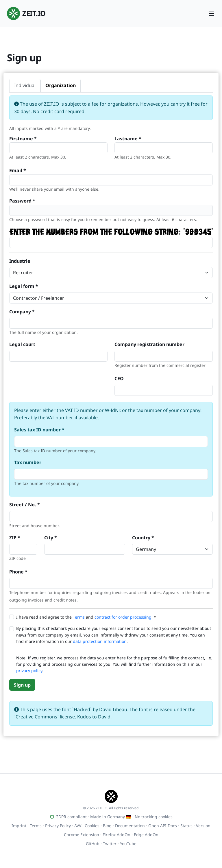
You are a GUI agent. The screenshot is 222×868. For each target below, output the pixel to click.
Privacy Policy (58, 826)
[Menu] (212, 14)
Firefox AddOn (116, 835)
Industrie (20, 261)
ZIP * (15, 538)
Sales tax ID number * (39, 430)
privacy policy (29, 671)
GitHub (93, 844)
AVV (78, 826)
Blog (107, 826)
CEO (119, 378)
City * (51, 538)
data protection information (100, 641)
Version (203, 826)
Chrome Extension (82, 835)
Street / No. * (25, 505)
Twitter (110, 844)
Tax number (28, 462)
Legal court (22, 344)
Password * (22, 201)
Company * (22, 312)
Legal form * (24, 286)
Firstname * (23, 139)
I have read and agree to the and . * (86, 617)
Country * (143, 538)
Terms (79, 617)
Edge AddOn (146, 835)
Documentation (130, 826)
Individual (25, 85)
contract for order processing (123, 617)
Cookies (92, 826)
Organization (61, 85)
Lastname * (128, 139)
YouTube (128, 844)
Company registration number (149, 344)
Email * (18, 170)
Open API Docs (163, 826)
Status (186, 826)
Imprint (19, 826)
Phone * (18, 572)
